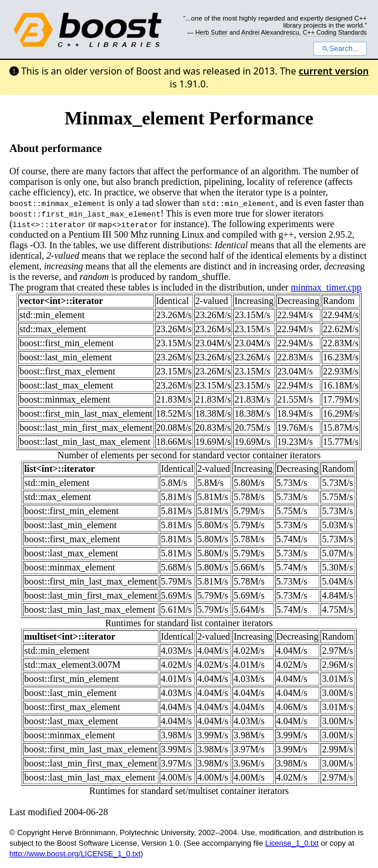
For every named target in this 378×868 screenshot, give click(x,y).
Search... (340, 49)
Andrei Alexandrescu (270, 32)
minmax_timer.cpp (326, 287)
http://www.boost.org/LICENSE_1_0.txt (75, 854)
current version (334, 71)
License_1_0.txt (292, 843)
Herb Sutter (212, 32)
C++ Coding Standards (335, 32)
